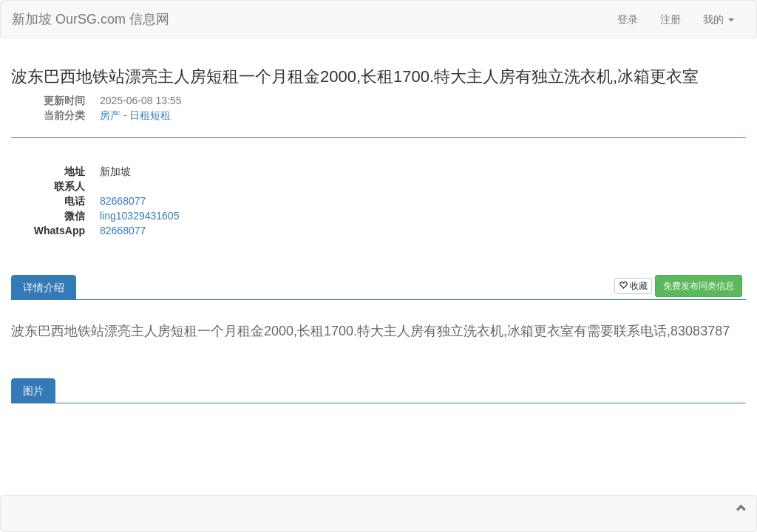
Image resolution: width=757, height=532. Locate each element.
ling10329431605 (139, 216)
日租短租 (150, 115)
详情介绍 (44, 287)
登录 (628, 19)
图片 (33, 391)
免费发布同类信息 (699, 286)
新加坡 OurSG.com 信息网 (91, 19)
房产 (110, 115)
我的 (719, 19)
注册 (671, 19)
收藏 (633, 286)
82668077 (123, 201)
